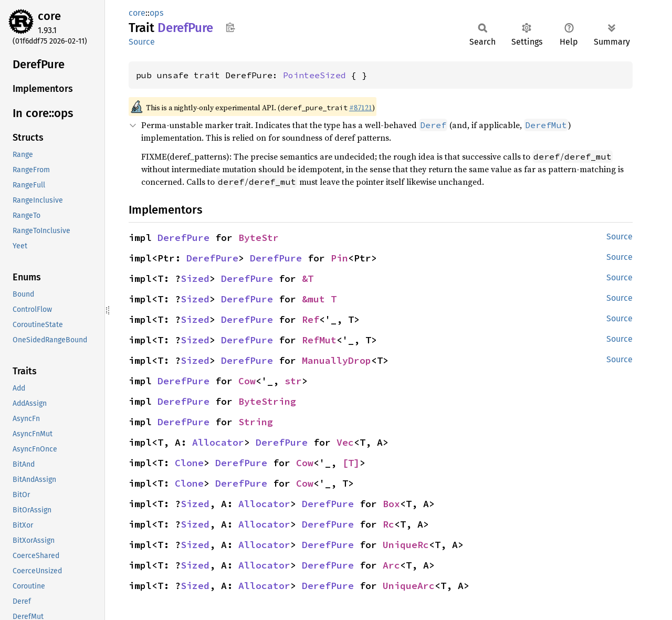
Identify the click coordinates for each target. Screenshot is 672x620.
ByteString (267, 401)
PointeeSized (314, 75)
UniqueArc (409, 586)
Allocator (218, 442)
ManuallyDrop (337, 360)
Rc (388, 524)
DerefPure (183, 238)
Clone (189, 463)
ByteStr (259, 238)
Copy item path (230, 27)
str (293, 381)
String (256, 422)
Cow (247, 381)
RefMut (319, 340)
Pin (339, 258)
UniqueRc (406, 545)
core (49, 16)
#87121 (361, 108)
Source (142, 42)
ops (156, 13)
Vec (345, 442)
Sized (195, 279)
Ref (311, 319)
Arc (391, 565)
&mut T (319, 299)
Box (391, 504)
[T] (351, 463)
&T (308, 279)
